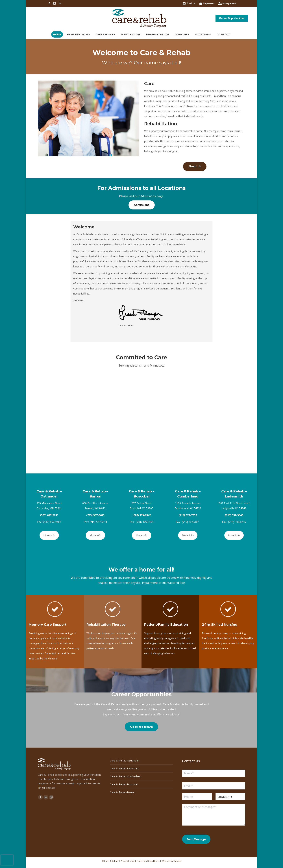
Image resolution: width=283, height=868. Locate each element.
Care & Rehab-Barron (123, 792)
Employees (209, 3)
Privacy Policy (127, 861)
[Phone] (197, 797)
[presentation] (7, 860)
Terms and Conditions (148, 861)
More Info (49, 535)
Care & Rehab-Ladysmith (125, 768)
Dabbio (178, 861)
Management (229, 3)
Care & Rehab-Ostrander (124, 760)
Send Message (196, 839)
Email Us (191, 3)
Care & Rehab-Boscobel (124, 784)
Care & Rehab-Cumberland (126, 776)
